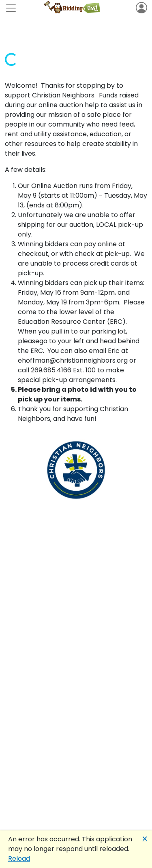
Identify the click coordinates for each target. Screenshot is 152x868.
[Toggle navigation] (11, 8)
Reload (19, 858)
